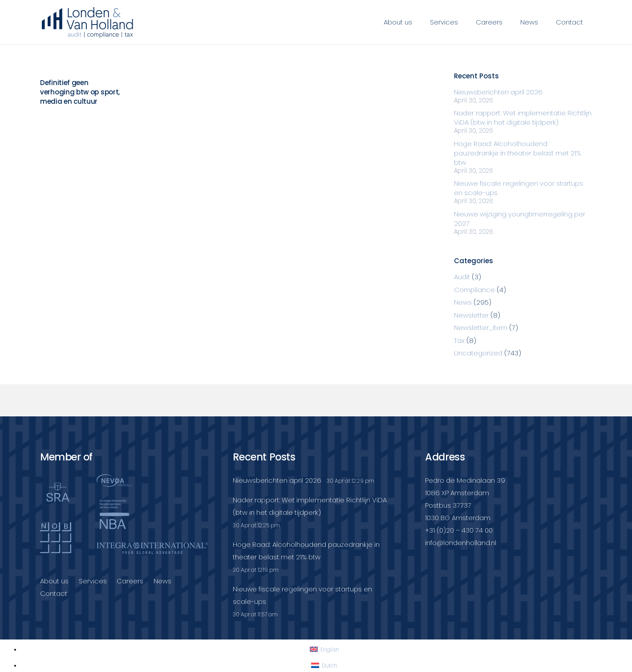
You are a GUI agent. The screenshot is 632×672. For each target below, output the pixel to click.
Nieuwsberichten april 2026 (498, 92)
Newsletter (471, 315)
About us (54, 581)
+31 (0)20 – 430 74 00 (459, 530)
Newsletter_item (481, 328)
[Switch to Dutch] (324, 666)
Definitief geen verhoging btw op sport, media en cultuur (80, 92)
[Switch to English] (324, 650)
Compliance (474, 290)
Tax (459, 340)
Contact (54, 593)
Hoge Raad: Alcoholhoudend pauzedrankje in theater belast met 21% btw (518, 153)
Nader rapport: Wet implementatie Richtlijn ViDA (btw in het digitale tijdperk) (523, 118)
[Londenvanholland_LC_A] (87, 22)
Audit (462, 277)
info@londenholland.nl (461, 543)
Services (93, 581)
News (463, 302)
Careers (130, 581)
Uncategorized (478, 353)
